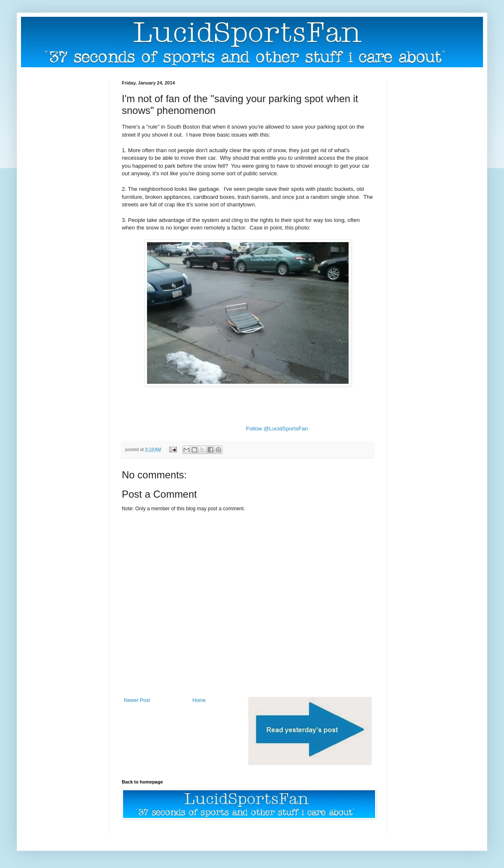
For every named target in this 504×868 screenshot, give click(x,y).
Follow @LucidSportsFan (277, 429)
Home (199, 700)
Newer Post (137, 700)
